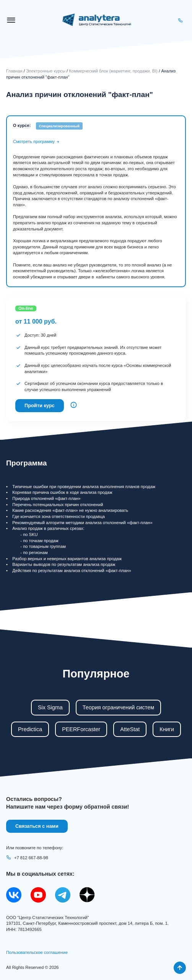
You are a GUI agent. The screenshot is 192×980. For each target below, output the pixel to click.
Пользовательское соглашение (37, 952)
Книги (167, 729)
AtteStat (130, 729)
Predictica (30, 729)
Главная (14, 71)
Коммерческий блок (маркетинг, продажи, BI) (113, 71)
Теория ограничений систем (118, 707)
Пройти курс (40, 405)
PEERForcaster (81, 729)
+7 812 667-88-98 (27, 858)
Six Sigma (50, 707)
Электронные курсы (46, 71)
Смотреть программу (37, 141)
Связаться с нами (37, 826)
